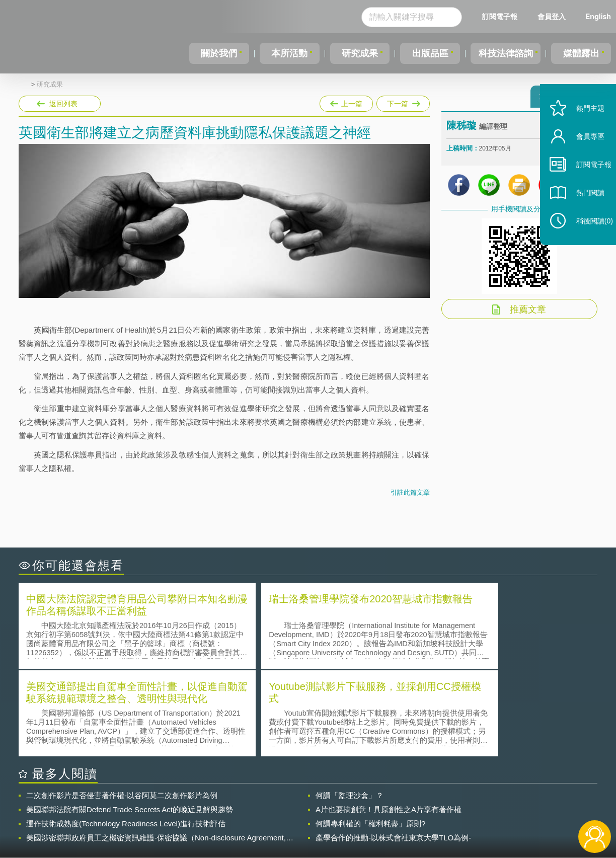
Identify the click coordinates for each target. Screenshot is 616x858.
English (598, 16)
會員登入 (552, 16)
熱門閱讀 (582, 212)
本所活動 (288, 53)
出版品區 (427, 53)
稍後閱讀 (586, 240)
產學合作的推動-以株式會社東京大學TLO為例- (393, 748)
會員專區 (582, 155)
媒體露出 (582, 53)
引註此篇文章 (410, 492)
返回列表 (63, 104)
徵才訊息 (373, 803)
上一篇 (346, 102)
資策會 (452, 803)
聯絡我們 (311, 817)
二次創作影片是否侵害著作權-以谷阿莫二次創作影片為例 (122, 706)
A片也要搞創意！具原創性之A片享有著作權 (389, 720)
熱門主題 (582, 127)
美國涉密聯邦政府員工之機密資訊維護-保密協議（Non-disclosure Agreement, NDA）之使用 (156, 748)
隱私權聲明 (315, 803)
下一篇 (402, 102)
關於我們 (219, 53)
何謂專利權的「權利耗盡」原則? (370, 734)
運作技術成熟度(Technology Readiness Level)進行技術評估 (126, 734)
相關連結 (510, 803)
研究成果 (358, 53)
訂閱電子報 (500, 16)
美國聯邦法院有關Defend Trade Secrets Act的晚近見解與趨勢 (130, 720)
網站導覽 (373, 817)
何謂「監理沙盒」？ (350, 706)
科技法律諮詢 (504, 53)
